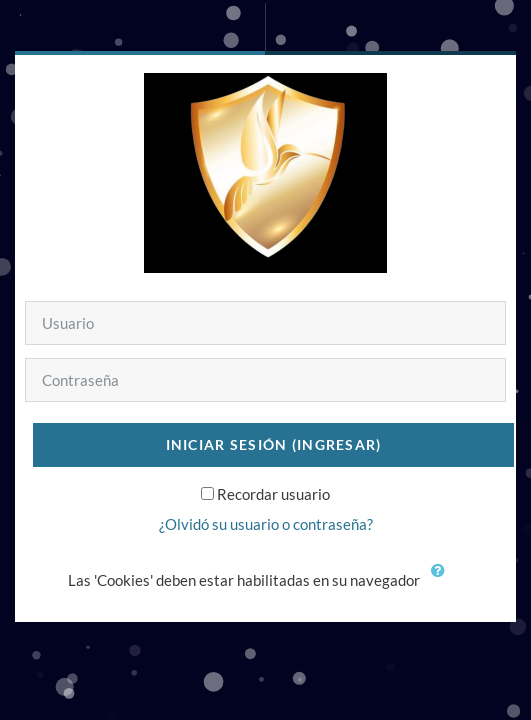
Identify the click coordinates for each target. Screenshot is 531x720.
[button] (443, 582)
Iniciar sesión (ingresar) (274, 444)
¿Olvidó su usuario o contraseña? (266, 524)
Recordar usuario (273, 494)
